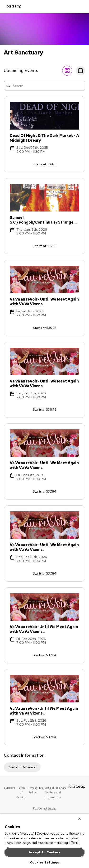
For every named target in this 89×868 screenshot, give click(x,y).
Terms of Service (21, 792)
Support (9, 788)
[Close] (80, 819)
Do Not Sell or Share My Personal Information (53, 792)
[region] (44, 841)
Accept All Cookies (44, 852)
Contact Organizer (22, 767)
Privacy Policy (33, 790)
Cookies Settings (44, 862)
